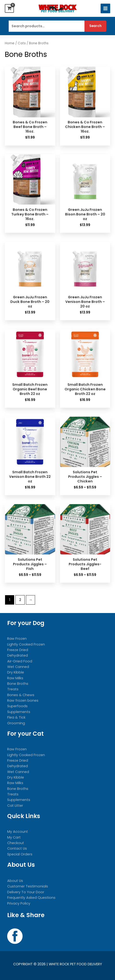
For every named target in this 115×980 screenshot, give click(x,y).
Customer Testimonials (28, 886)
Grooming (16, 723)
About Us (15, 881)
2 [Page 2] (20, 600)
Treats (13, 689)
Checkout (16, 843)
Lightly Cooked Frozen (26, 644)
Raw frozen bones (23, 700)
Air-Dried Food (20, 661)
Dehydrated (18, 655)
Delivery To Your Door (26, 892)
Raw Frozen (17, 639)
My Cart (14, 837)
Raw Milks (15, 678)
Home (10, 43)
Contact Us (17, 848)
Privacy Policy (19, 903)
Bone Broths (18, 684)
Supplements (19, 712)
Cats (22, 43)
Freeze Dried (18, 650)
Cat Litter (15, 806)
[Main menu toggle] (105, 8)
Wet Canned (18, 667)
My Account (18, 832)
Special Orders (20, 854)
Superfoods (17, 706)
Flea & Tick (16, 717)
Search (95, 26)
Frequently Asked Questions (31, 898)
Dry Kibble (16, 672)
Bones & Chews (21, 695)
